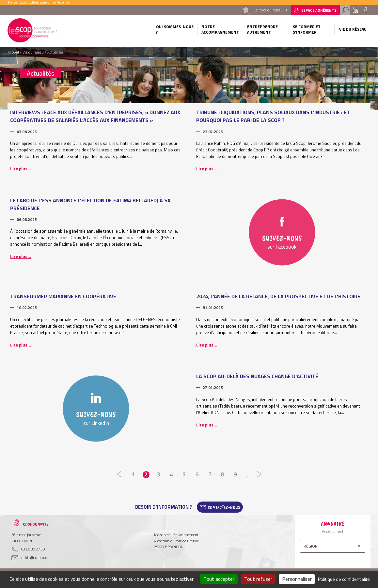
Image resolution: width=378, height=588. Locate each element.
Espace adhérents (319, 10)
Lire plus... (21, 169)
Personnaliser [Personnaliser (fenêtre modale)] (297, 579)
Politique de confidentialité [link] (344, 579)
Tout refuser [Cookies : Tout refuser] (258, 579)
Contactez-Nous (224, 507)
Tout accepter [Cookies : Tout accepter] (219, 579)
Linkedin (355, 10)
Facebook (366, 10)
